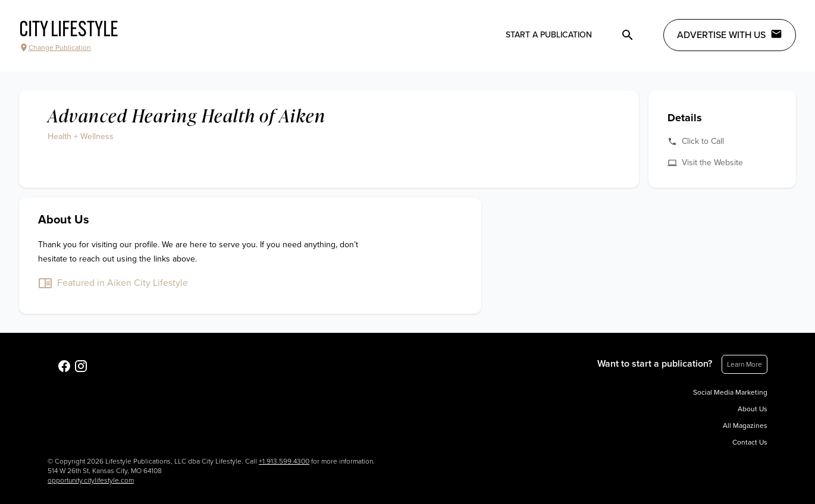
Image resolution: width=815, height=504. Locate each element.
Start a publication (549, 35)
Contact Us (750, 442)
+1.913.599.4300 (284, 461)
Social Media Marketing (730, 392)
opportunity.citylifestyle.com (91, 480)
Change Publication (55, 48)
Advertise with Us (730, 34)
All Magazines (745, 426)
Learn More (745, 364)
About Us (753, 409)
